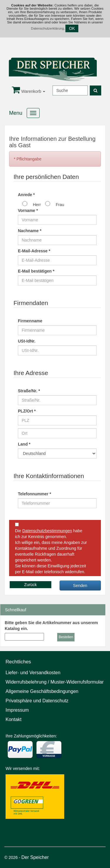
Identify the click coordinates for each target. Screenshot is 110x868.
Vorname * (28, 210)
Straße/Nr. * (29, 391)
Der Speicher (35, 857)
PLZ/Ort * (27, 411)
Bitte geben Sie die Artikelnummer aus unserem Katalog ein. (51, 626)
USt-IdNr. (27, 341)
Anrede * (26, 195)
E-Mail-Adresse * (34, 251)
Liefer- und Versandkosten (33, 673)
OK (72, 28)
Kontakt (13, 719)
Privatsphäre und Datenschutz (37, 701)
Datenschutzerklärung (48, 28)
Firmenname (30, 321)
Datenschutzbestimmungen (47, 531)
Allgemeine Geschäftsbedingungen (42, 691)
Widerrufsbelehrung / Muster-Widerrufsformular (55, 682)
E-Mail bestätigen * (36, 271)
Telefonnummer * (34, 494)
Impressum (17, 710)
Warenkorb (29, 91)
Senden (80, 585)
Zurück (30, 585)
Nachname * (30, 231)
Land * (24, 444)
